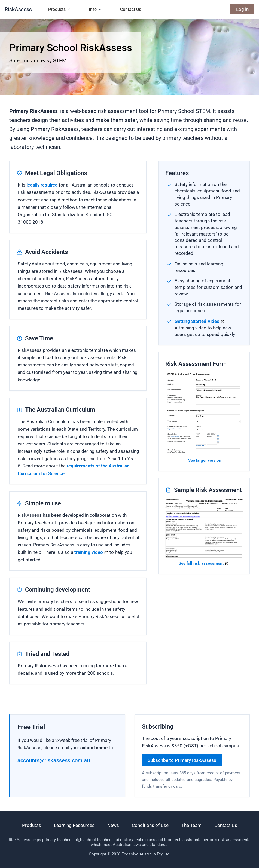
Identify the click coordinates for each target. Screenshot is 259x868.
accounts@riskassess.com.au (54, 760)
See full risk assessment (201, 563)
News (113, 825)
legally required (42, 185)
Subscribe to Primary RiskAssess (182, 760)
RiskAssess (18, 9)
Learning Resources (74, 825)
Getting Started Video (197, 321)
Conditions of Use (150, 825)
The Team (191, 825)
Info (93, 9)
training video (89, 552)
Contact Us (131, 9)
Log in (242, 9)
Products (57, 9)
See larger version (205, 460)
